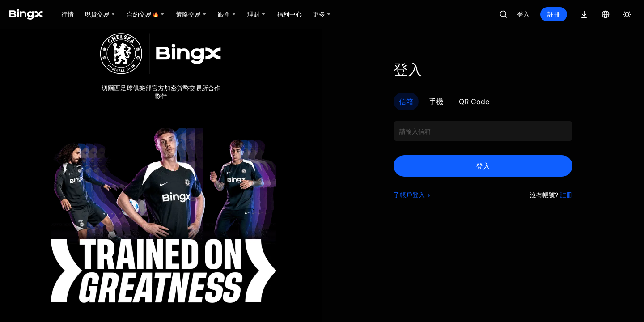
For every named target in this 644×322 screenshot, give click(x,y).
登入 (523, 14)
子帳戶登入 (413, 195)
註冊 (554, 14)
